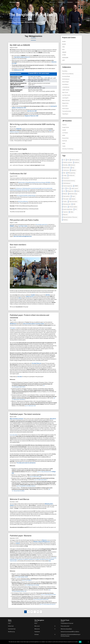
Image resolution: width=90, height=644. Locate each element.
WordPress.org (11, 632)
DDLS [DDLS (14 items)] (64, 173)
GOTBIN (64, 55)
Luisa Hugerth (65, 98)
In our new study (13, 435)
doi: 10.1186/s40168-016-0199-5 (49, 595)
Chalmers (64, 125)
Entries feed (11, 626)
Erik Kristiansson (66, 79)
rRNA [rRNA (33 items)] (74, 204)
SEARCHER (19, 129)
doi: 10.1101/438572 (27, 580)
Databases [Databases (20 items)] (73, 170)
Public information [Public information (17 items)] (73, 202)
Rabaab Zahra (65, 103)
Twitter (64, 146)
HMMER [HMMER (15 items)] (76, 186)
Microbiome (53, 419)
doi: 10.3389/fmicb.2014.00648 (32, 585)
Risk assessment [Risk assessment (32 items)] (67, 204)
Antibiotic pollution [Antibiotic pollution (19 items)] (75, 160)
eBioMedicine (13, 324)
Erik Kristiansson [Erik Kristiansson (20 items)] (67, 183)
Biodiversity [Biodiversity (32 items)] (72, 165)
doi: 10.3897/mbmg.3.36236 (21, 577)
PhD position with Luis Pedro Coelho (24, 220)
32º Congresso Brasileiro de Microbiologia (26, 196)
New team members (18, 245)
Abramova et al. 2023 (19, 70)
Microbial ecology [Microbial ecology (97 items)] (73, 194)
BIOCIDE (48, 295)
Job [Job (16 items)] (64, 191)
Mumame (44, 540)
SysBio (64, 143)
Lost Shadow (65, 133)
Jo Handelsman (66, 87)
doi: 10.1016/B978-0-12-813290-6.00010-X (26, 486)
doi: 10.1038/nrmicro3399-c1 (41, 480)
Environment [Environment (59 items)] (66, 178)
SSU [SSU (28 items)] (76, 209)
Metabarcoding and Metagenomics (42, 542)
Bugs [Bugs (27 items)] (73, 168)
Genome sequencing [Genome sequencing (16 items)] (68, 186)
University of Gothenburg (68, 149)
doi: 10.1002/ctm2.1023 (30, 406)
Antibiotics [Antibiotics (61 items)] (77, 162)
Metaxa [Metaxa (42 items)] (78, 191)
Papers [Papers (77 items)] (74, 196)
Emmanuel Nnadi (66, 76)
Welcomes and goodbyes (66, 629)
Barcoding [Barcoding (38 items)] (65, 165)
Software (78, 2)
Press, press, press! (65, 626)
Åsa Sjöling (65, 71)
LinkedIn (64, 130)
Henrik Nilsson (65, 84)
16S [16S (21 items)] (64, 160)
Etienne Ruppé (65, 82)
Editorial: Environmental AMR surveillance (70, 632)
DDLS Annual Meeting (23, 202)
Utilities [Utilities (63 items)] (72, 212)
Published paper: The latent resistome (25, 414)
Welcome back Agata (18, 149)
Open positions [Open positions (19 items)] (66, 196)
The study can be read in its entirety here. (26, 463)
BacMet (33, 295)
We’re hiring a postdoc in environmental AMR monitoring (32, 124)
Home (45, 2)
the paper (13, 328)
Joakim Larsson (29, 297)
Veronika (20, 377)
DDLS (20, 298)
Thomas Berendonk (67, 111)
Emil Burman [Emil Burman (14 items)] (72, 175)
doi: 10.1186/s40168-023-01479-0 (45, 472)
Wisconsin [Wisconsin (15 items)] (65, 215)
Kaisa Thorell (65, 92)
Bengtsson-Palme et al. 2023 (32, 116)
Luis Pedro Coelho (23, 226)
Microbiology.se (14, 2)
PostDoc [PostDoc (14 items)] (65, 202)
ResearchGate (65, 138)
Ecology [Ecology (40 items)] (65, 175)
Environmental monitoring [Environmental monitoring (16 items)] (69, 181)
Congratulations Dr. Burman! (67, 623)
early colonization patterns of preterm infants (34, 324)
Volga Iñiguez (65, 114)
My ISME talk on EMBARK (20, 45)
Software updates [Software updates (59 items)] (73, 207)
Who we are (52, 2)
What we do (61, 2)
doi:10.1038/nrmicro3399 (36, 476)
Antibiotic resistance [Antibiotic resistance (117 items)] (68, 162)
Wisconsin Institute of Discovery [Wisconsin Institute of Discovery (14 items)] (70, 217)
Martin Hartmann (66, 101)
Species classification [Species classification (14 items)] (68, 209)
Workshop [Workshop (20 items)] (65, 220)
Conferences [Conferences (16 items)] (66, 170)
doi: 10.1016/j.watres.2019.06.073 (48, 604)
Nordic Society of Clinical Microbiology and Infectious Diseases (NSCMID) (34, 183)
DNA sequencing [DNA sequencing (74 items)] (71, 173)
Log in (9, 623)
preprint (18, 543)
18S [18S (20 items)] (68, 160)
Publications (70, 2)
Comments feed (12, 629)
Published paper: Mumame (21, 536)
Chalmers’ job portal (14, 132)
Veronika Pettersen (36, 363)
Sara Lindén (65, 106)
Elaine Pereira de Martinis (68, 74)
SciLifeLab (65, 141)
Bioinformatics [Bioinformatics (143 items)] (66, 168)
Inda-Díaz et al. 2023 (32, 111)
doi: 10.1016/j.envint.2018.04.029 (41, 599)
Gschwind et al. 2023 (21, 108)
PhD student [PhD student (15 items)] (66, 199)
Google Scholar (66, 127)
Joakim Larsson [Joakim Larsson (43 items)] (74, 189)
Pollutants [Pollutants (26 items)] (73, 199)
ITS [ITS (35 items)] (64, 189)
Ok (80, 642)
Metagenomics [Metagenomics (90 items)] (70, 191)
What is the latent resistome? (17, 419)
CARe (63, 47)
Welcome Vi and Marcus (20, 499)
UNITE (64, 60)
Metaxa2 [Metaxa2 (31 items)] (65, 194)
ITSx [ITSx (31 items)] (68, 189)
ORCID (64, 135)
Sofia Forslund (65, 109)
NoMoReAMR (65, 58)
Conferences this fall (18, 174)
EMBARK (12, 226)
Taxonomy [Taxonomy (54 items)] (65, 212)
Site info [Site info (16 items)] (65, 207)
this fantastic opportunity (42, 225)
